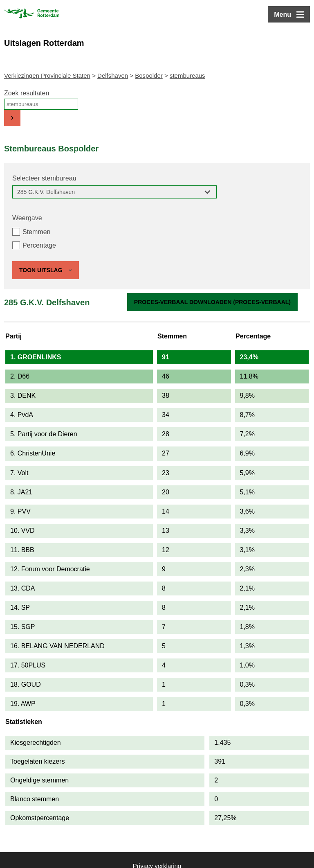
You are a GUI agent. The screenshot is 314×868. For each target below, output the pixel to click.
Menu (283, 15)
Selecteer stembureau (44, 178)
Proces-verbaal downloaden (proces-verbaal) (212, 302)
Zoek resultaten (27, 93)
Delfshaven (113, 76)
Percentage (39, 245)
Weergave (27, 218)
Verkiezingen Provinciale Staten (47, 76)
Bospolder (149, 76)
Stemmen (36, 232)
